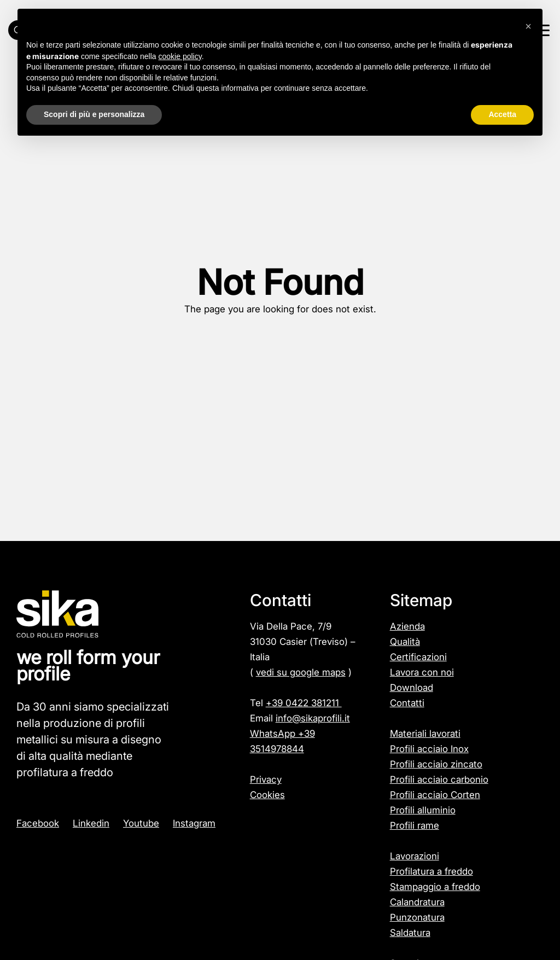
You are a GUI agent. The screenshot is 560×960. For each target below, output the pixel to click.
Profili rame (415, 825)
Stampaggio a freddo (435, 887)
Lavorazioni (415, 856)
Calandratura (417, 902)
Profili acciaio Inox (429, 749)
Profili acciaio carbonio (439, 779)
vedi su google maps (301, 672)
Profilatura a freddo (431, 871)
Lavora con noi (422, 672)
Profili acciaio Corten (435, 795)
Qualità (405, 642)
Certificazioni (418, 657)
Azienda (407, 626)
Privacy (266, 779)
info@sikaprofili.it (313, 718)
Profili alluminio (423, 810)
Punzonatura (417, 917)
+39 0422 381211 (304, 703)
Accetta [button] (502, 114)
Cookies (267, 795)
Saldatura (410, 933)
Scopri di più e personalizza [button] (94, 114)
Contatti (407, 703)
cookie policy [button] (180, 56)
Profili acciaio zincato (436, 764)
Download (412, 688)
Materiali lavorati (425, 734)
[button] (528, 26)
